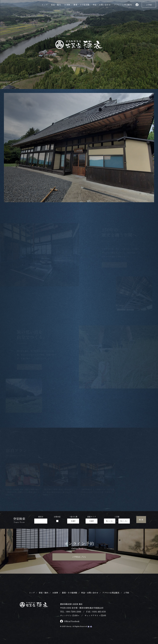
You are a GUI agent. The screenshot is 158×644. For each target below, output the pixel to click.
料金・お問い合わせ (102, 5)
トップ (45, 5)
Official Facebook (70, 624)
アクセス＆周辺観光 (111, 596)
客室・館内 (56, 5)
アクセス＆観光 (123, 5)
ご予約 (149, 5)
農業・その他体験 (81, 5)
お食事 (67, 5)
